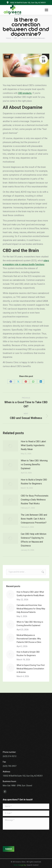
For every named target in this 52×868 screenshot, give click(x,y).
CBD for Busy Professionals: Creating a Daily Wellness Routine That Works (35, 500)
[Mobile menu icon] (46, 10)
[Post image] (10, 446)
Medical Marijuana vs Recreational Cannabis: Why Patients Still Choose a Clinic (29, 639)
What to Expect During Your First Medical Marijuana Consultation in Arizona (31, 669)
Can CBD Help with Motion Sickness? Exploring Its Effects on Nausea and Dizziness (34, 540)
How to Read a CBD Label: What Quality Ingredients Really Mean (33, 445)
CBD (7, 57)
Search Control (32, 865)
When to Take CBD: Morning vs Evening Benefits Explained (34, 464)
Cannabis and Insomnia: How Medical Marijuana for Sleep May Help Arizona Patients (31, 609)
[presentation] (24, 838)
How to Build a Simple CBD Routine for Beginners (34, 482)
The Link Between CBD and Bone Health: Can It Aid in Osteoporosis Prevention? (34, 519)
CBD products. (25, 93)
